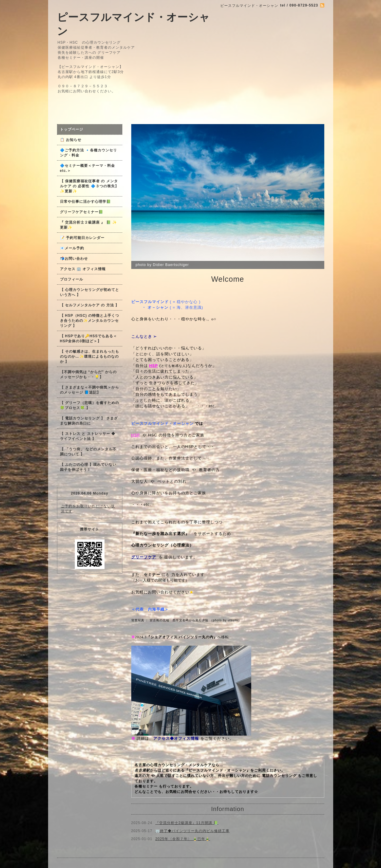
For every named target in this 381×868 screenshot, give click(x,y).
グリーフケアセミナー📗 (82, 212)
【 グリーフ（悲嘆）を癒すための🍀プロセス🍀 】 (90, 405)
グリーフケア (144, 557)
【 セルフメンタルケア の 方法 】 (90, 305)
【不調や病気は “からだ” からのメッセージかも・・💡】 (88, 374)
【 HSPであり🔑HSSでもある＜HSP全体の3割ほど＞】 (89, 339)
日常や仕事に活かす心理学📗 (86, 202)
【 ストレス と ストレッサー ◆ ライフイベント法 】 (88, 436)
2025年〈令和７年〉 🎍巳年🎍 (183, 839)
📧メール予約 (72, 248)
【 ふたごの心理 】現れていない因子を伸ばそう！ (88, 467)
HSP (136, 435)
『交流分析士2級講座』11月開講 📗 (187, 823)
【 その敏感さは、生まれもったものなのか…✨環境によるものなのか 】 (90, 357)
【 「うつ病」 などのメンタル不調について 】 (88, 452)
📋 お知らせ (73, 140)
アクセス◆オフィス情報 (176, 738)
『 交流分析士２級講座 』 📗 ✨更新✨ (88, 225)
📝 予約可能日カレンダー (82, 238)
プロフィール (72, 279)
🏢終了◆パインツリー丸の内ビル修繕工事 (192, 831)
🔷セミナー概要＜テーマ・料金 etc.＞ (87, 168)
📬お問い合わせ (74, 259)
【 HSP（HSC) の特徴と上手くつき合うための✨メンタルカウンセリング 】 (90, 321)
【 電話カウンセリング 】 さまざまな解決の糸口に (89, 421)
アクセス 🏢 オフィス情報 (83, 269)
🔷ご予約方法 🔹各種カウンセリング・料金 (88, 153)
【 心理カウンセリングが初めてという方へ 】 (90, 292)
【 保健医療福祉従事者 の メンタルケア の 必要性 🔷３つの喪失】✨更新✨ (89, 186)
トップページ (72, 129)
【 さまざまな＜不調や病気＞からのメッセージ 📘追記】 (90, 390)
